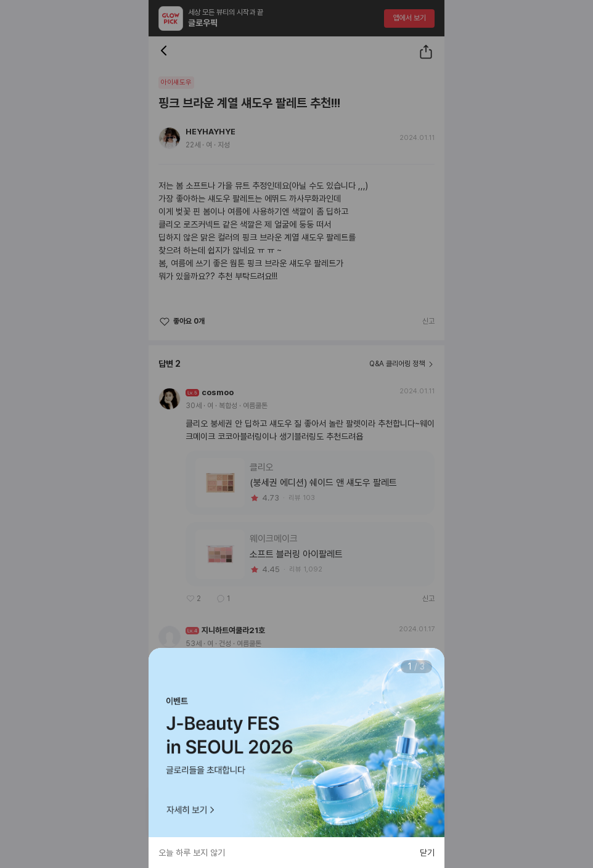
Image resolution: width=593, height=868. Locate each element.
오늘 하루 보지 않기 (192, 853)
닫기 (427, 853)
